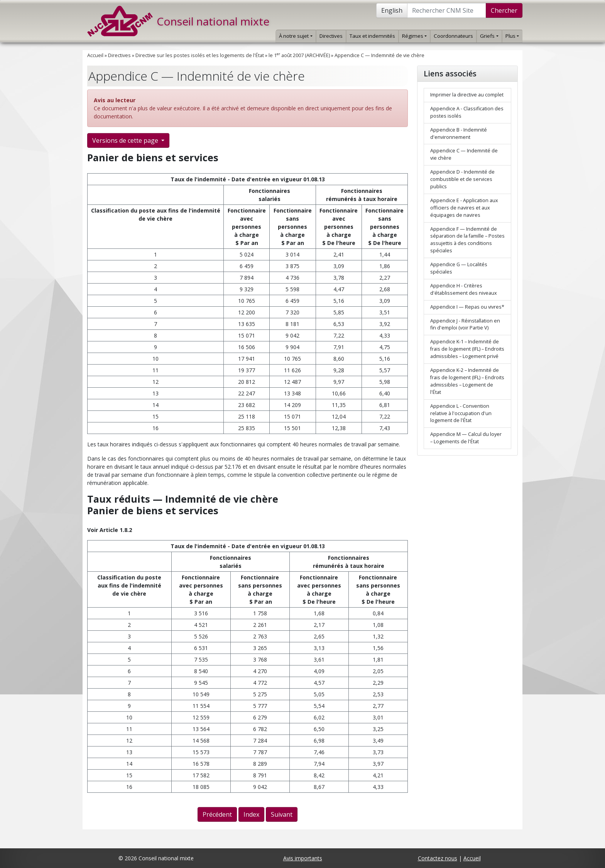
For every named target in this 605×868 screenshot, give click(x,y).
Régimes (414, 36)
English (392, 10)
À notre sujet (296, 36)
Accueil (95, 55)
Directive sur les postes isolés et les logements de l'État (200, 55)
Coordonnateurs (453, 36)
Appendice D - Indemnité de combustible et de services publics (462, 179)
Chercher (504, 10)
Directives (331, 36)
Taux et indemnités (372, 36)
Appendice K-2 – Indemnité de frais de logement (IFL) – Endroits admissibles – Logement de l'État (467, 381)
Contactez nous (438, 858)
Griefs (489, 36)
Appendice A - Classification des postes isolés (467, 112)
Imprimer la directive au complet (467, 95)
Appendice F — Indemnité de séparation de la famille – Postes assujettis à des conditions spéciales (467, 240)
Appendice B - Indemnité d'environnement (459, 133)
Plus (512, 36)
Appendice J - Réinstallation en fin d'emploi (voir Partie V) (465, 324)
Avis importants (303, 858)
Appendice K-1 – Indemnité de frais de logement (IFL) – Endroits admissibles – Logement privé (467, 349)
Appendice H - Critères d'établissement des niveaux (464, 289)
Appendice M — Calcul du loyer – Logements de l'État (466, 438)
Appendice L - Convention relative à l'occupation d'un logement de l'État (461, 413)
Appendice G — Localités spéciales (459, 268)
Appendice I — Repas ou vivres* (467, 307)
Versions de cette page (126, 140)
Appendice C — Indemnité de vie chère (379, 55)
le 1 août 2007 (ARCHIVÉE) (299, 55)
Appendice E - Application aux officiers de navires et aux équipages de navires (464, 208)
